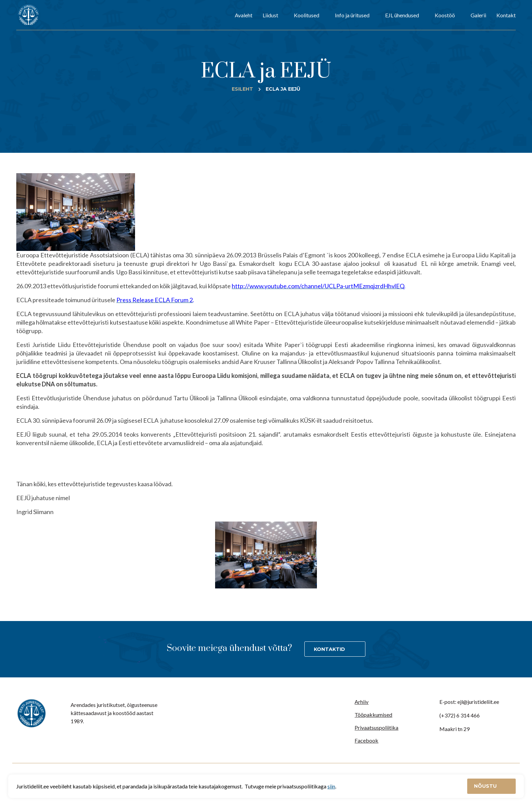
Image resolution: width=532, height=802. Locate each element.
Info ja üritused (352, 15)
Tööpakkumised (373, 715)
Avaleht (244, 15)
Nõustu (486, 786)
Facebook (366, 740)
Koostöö (445, 15)
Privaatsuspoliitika (376, 727)
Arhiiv (362, 702)
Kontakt (506, 15)
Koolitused (307, 15)
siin (331, 786)
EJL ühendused (402, 15)
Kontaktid (329, 649)
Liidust (270, 15)
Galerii (478, 15)
